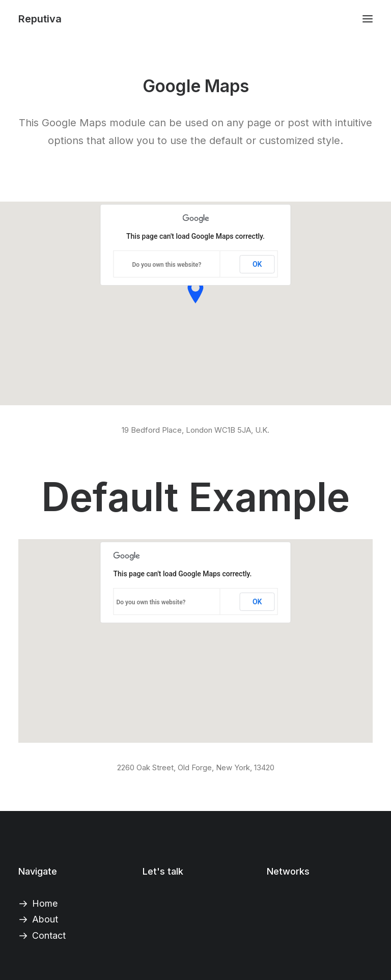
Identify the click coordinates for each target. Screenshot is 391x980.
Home (45, 903)
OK (257, 264)
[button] (368, 19)
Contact (49, 935)
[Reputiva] (40, 19)
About (45, 919)
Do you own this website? (166, 265)
